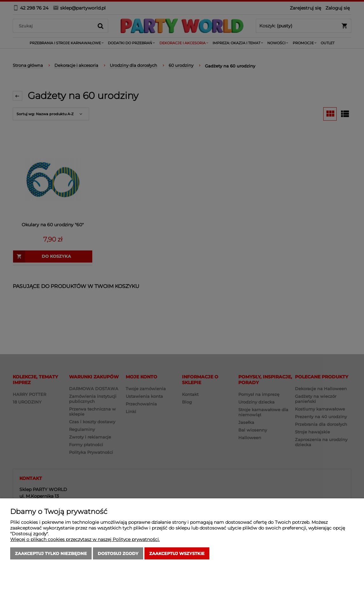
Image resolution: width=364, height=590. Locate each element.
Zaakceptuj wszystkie (177, 553)
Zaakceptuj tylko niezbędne (51, 553)
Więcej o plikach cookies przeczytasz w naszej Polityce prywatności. (85, 539)
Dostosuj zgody (118, 553)
